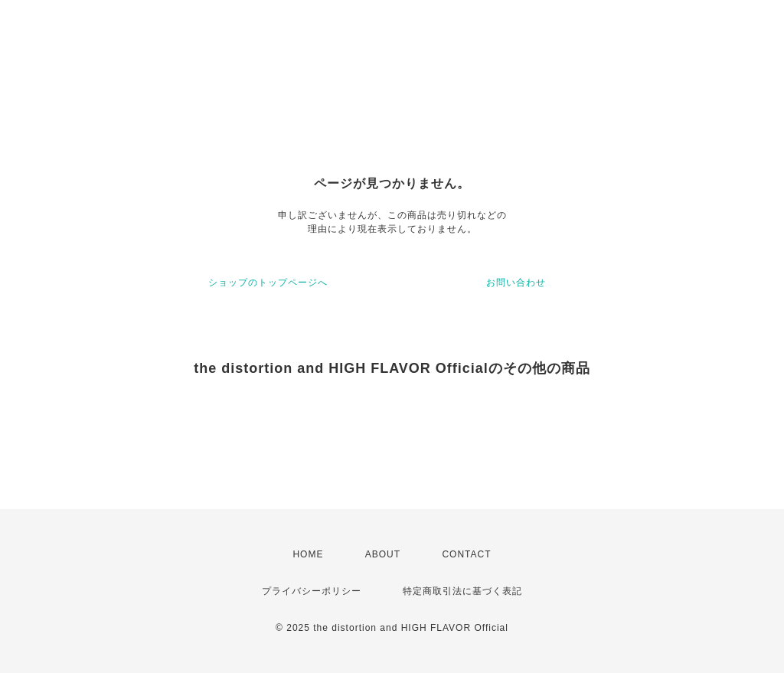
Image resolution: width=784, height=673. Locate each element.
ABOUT (383, 554)
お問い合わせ (516, 283)
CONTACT (466, 554)
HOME (308, 554)
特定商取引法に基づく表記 (462, 591)
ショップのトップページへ (268, 283)
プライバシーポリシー (312, 591)
